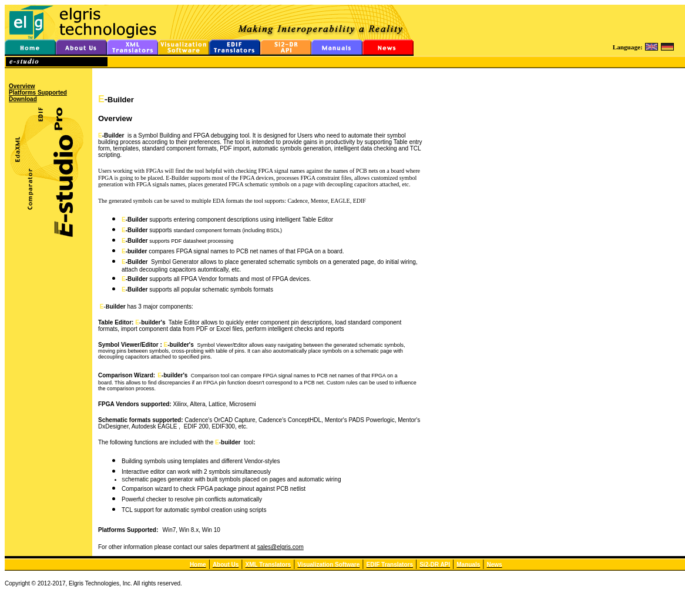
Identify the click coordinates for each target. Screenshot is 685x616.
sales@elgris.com (281, 547)
